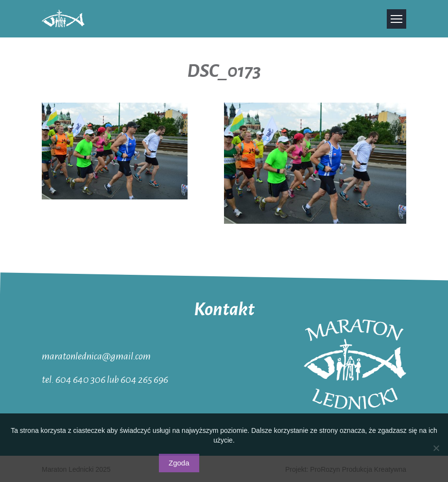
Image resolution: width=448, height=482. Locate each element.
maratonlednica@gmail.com (96, 356)
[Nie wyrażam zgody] (436, 448)
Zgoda (179, 463)
